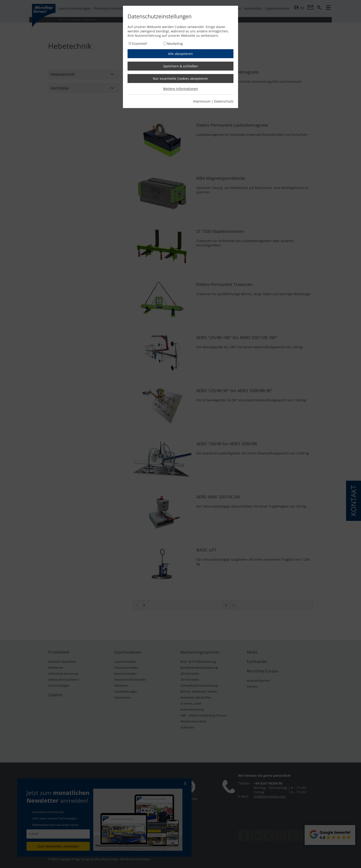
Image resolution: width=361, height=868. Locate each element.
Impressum (202, 101)
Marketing (175, 44)
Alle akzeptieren (180, 54)
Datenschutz (224, 101)
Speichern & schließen (181, 66)
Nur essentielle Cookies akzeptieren (180, 79)
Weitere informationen (180, 89)
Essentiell (140, 44)
